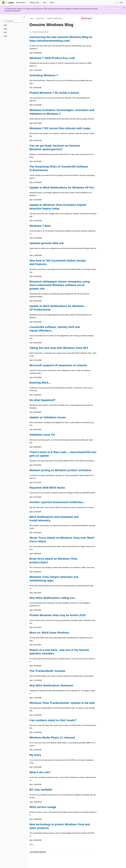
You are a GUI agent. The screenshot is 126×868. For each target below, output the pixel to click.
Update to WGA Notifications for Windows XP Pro (62, 188)
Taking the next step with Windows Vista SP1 (59, 348)
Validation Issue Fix (42, 435)
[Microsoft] (4, 3)
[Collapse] (24, 17)
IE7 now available (41, 790)
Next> (31, 845)
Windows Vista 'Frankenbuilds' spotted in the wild (62, 703)
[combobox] (13, 21)
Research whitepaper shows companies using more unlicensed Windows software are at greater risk (60, 285)
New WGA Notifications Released (51, 685)
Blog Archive (40, 18)
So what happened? (42, 400)
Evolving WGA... (40, 383)
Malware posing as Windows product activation (60, 470)
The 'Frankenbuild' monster (47, 671)
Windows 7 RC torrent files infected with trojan (60, 128)
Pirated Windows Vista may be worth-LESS (57, 615)
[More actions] (95, 18)
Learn (32, 18)
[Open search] (117, 3)
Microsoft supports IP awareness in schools (58, 365)
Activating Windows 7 (44, 75)
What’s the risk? (40, 772)
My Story (35, 755)
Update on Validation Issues (48, 417)
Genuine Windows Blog (55, 18)
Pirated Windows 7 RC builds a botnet (54, 93)
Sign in (122, 3)
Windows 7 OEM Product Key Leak (52, 58)
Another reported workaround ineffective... (57, 502)
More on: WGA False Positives (49, 633)
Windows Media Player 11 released (52, 738)
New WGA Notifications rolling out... (53, 598)
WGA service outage (43, 807)
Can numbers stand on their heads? (53, 720)
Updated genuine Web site (47, 243)
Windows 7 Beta (40, 226)
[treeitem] (13, 25)
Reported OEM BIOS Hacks (47, 488)
